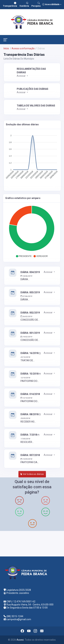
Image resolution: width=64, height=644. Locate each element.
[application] (32, 158)
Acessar (23, 76)
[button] (24, 256)
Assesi (20, 640)
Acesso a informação (23, 48)
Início (6, 48)
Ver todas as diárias (32, 474)
